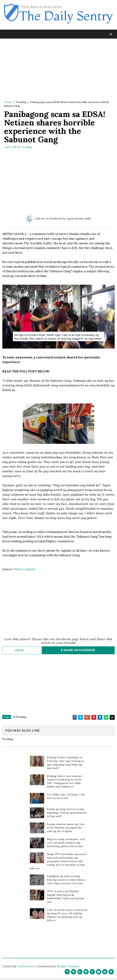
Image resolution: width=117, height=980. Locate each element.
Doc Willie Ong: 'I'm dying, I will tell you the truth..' (66, 798)
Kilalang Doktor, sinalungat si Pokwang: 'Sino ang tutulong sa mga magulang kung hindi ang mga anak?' (65, 765)
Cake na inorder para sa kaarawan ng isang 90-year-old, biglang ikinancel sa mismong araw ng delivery (67, 917)
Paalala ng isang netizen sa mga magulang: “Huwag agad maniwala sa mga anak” (67, 815)
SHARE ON (78, 652)
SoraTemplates (26, 968)
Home (8, 102)
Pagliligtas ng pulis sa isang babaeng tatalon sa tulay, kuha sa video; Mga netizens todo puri (66, 882)
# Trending (20, 719)
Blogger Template (68, 968)
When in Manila (24, 571)
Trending (21, 102)
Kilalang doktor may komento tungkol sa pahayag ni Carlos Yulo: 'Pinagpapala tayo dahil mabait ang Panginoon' (65, 783)
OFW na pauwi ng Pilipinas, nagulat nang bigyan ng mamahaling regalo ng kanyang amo (65, 898)
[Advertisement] (58, 70)
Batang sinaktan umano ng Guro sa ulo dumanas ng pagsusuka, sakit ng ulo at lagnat (66, 830)
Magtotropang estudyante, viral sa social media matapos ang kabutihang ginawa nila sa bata (66, 844)
